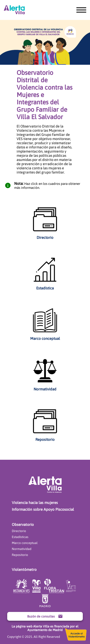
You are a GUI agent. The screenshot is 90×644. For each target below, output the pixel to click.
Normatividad (22, 549)
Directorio (19, 531)
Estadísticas (20, 537)
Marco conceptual (25, 543)
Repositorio (20, 555)
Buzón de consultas (45, 616)
